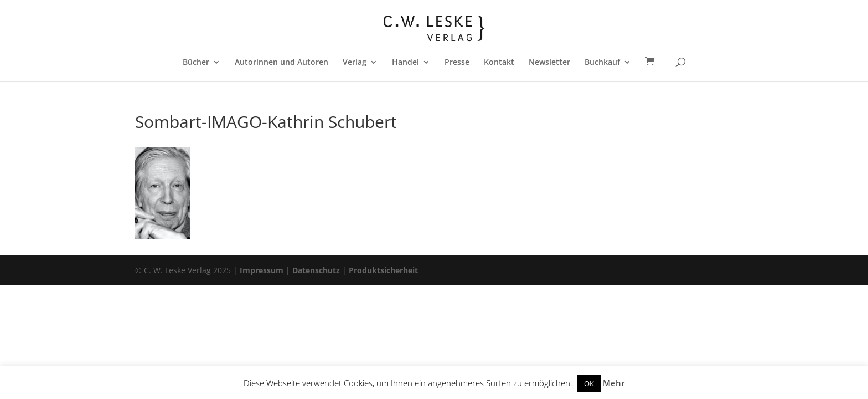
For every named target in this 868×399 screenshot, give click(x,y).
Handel (405, 63)
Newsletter (549, 63)
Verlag (355, 63)
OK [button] (589, 383)
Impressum (262, 270)
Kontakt (499, 63)
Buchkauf (602, 63)
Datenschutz (316, 270)
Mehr (614, 383)
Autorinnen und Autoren (281, 63)
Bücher (196, 63)
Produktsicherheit (383, 270)
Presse (457, 63)
